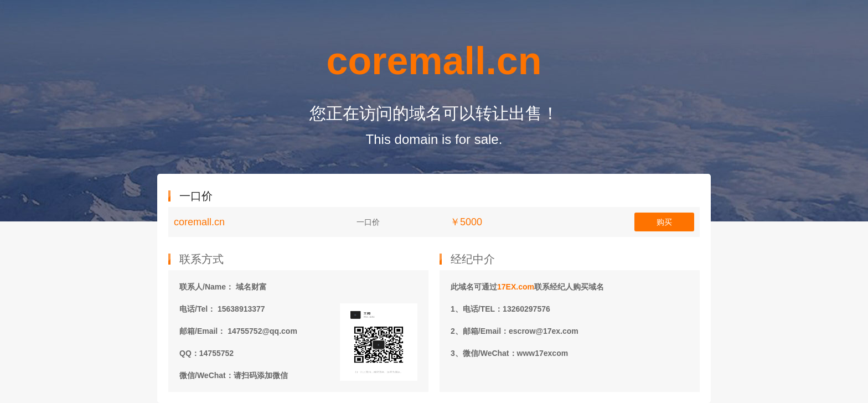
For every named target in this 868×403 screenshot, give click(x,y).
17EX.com (516, 287)
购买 (664, 222)
